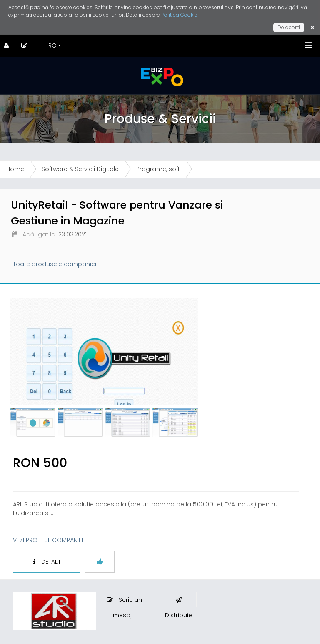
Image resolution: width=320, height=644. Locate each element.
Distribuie (179, 602)
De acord (289, 27)
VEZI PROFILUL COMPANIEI (48, 540)
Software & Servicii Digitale (80, 169)
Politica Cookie (179, 15)
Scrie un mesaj (125, 601)
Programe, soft (158, 169)
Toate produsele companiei (55, 264)
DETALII (47, 562)
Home (15, 169)
